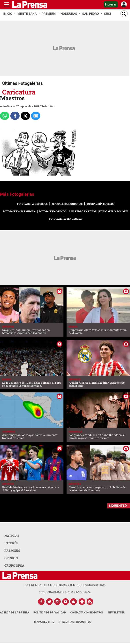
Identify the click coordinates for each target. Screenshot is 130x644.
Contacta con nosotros (87, 613)
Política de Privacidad (50, 613)
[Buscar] (124, 14)
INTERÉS (11, 543)
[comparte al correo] (36, 116)
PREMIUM (12, 551)
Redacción (48, 106)
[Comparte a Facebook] (15, 116)
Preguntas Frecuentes (75, 622)
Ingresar (111, 4)
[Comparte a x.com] (25, 116)
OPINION (11, 558)
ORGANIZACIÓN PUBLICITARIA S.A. (65, 592)
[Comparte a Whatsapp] (5, 116)
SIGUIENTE (117, 506)
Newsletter (116, 613)
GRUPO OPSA (14, 565)
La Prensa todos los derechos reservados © (65, 585)
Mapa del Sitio (44, 622)
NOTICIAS (12, 536)
